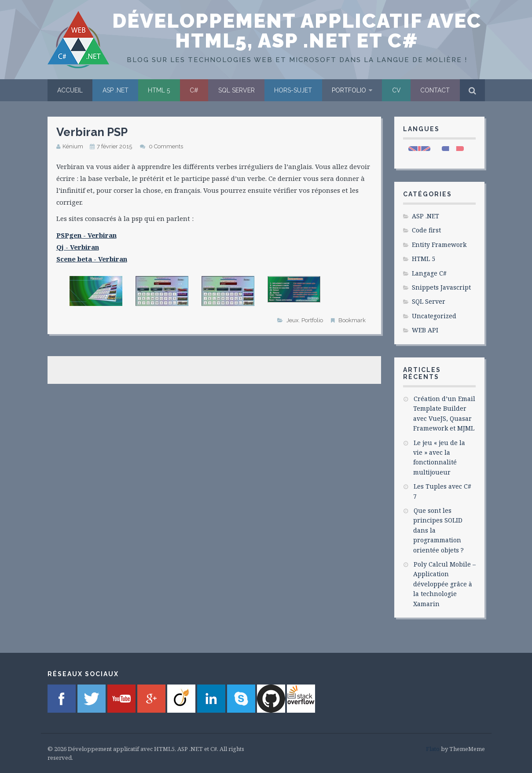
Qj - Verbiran (78, 247)
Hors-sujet (293, 90)
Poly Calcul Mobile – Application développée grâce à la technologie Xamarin (444, 584)
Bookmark (352, 320)
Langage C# (429, 273)
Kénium (73, 146)
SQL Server (237, 90)
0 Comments (166, 146)
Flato (433, 749)
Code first (426, 230)
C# (194, 90)
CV (396, 90)
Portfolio (349, 90)
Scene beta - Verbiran (92, 259)
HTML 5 (159, 90)
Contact (435, 90)
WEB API (425, 330)
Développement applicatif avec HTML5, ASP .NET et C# (297, 31)
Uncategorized (434, 316)
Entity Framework (439, 245)
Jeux (293, 320)
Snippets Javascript (441, 287)
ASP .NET (116, 90)
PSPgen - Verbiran (86, 235)
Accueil (70, 90)
